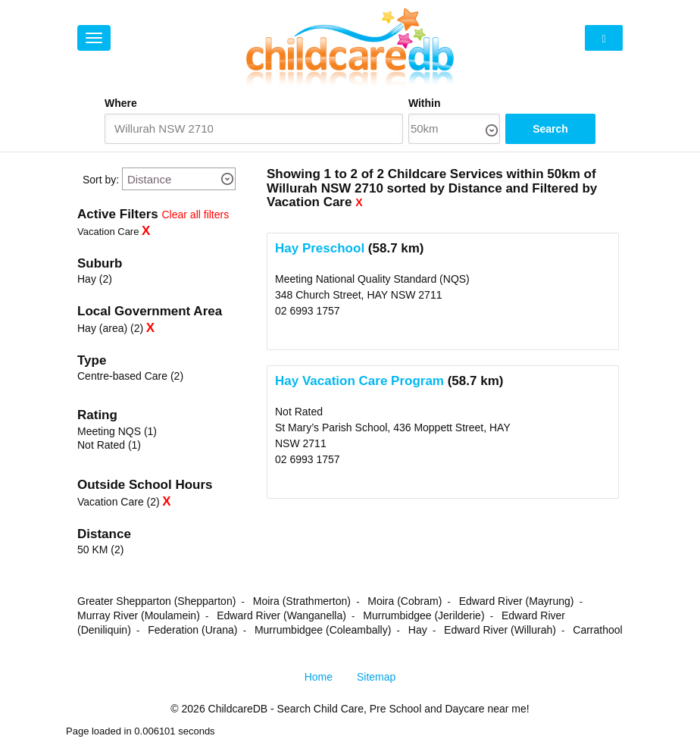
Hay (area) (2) (110, 328)
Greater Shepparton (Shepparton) (156, 601)
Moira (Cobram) (405, 601)
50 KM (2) (100, 550)
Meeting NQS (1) (117, 431)
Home (319, 677)
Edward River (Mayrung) (517, 601)
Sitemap (376, 677)
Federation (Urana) (192, 630)
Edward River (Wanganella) (281, 615)
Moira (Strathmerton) (302, 601)
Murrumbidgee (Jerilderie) (423, 615)
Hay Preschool (320, 248)
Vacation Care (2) (119, 502)
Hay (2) (95, 279)
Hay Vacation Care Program (359, 381)
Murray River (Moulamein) (139, 615)
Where (121, 103)
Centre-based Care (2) (130, 376)
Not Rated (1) (109, 445)
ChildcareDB (238, 709)
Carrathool (597, 630)
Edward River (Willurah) (500, 630)
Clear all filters (196, 214)
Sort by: (101, 180)
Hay (418, 630)
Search (550, 129)
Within (425, 103)
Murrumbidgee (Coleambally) (323, 630)
